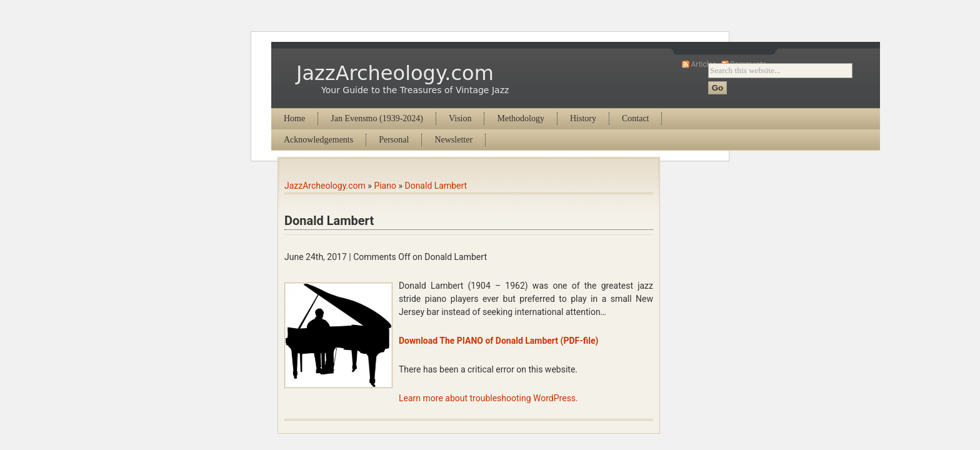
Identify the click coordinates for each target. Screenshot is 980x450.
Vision (460, 118)
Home (294, 118)
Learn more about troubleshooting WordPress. (488, 398)
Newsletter (453, 140)
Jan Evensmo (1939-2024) (377, 118)
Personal (394, 140)
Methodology (520, 118)
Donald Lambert (436, 186)
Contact (636, 118)
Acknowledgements (318, 140)
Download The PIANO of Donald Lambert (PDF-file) (499, 341)
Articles (703, 64)
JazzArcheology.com (395, 73)
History (583, 118)
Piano (385, 186)
